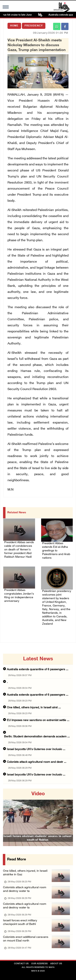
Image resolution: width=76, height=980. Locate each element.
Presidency (34, 26)
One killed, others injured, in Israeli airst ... (34, 708)
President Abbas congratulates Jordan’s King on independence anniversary (19, 596)
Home (14, 26)
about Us (56, 964)
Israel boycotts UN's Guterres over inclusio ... (36, 749)
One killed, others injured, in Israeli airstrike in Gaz (25, 873)
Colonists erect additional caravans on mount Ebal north (26, 939)
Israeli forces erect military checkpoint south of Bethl (20, 922)
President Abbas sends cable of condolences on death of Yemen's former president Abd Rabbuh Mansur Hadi (19, 550)
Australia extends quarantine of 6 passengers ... (38, 670)
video (38, 794)
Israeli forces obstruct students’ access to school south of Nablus (37, 838)
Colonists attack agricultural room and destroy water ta (25, 889)
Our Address (39, 964)
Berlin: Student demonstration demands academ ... (37, 737)
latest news (38, 659)
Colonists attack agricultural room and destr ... (37, 762)
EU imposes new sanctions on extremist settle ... (38, 720)
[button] (8, 817)
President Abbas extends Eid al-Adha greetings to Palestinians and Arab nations (56, 551)
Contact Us (21, 964)
